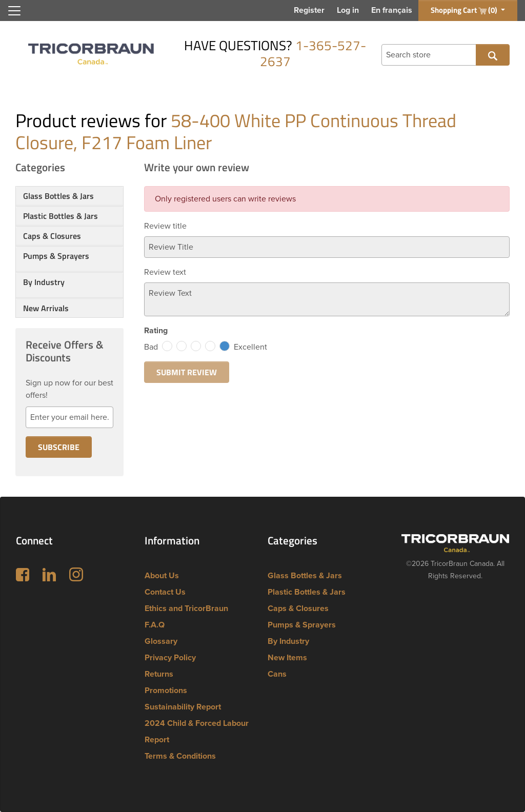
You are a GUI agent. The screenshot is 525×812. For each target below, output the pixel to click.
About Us (162, 576)
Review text (165, 272)
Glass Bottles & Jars (58, 196)
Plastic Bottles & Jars (60, 216)
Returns (159, 674)
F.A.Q (155, 625)
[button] (69, 268)
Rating (156, 331)
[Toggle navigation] (14, 11)
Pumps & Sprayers (56, 256)
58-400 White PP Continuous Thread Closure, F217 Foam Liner (236, 131)
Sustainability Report (183, 707)
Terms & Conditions (180, 756)
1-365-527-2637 (313, 53)
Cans (277, 674)
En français (392, 10)
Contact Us (165, 592)
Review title (165, 226)
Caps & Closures (52, 236)
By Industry (44, 282)
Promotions (166, 691)
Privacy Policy (170, 658)
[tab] (69, 196)
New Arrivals (46, 308)
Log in (348, 10)
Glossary (161, 641)
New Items (287, 658)
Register (309, 10)
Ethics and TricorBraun (186, 608)
